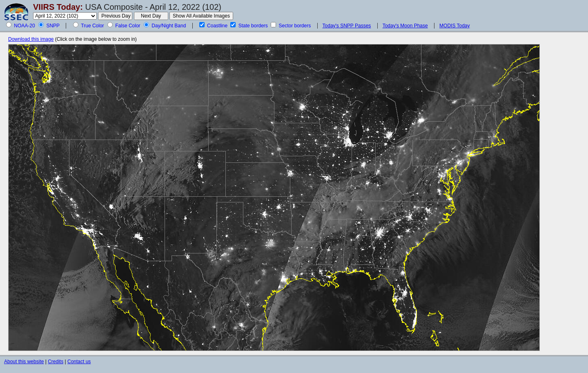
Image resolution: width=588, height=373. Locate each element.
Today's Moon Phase (405, 26)
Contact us (79, 362)
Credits (56, 362)
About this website (24, 362)
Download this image (31, 39)
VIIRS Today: (58, 7)
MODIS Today (454, 26)
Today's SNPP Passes (347, 26)
